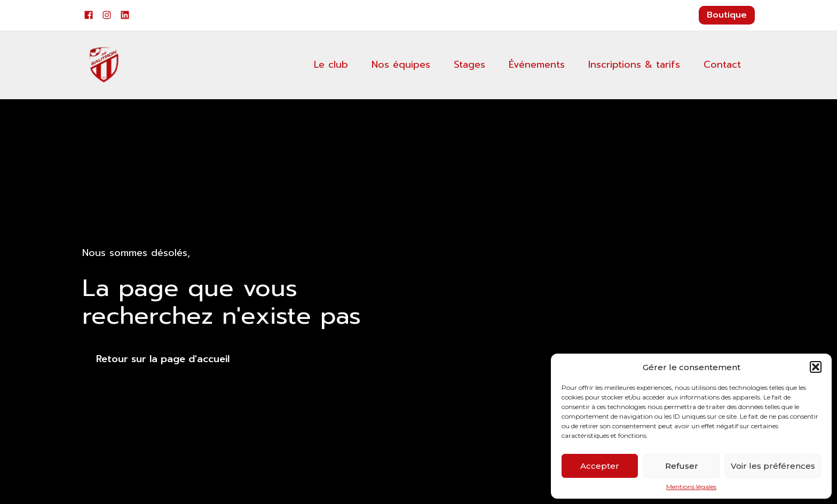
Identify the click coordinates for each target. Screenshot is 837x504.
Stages (469, 65)
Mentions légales (691, 487)
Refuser (682, 466)
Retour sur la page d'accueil (163, 359)
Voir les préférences (773, 466)
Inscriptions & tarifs (634, 65)
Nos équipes (401, 65)
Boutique (727, 15)
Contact (722, 65)
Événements (537, 65)
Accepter (600, 466)
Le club (331, 65)
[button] (816, 367)
